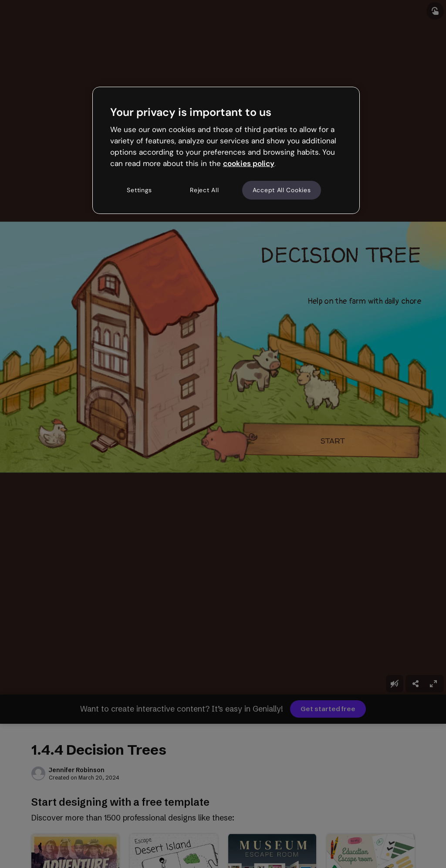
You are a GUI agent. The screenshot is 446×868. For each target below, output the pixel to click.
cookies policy (249, 163)
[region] (226, 150)
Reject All (204, 190)
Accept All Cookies (282, 190)
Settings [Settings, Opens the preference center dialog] (139, 190)
